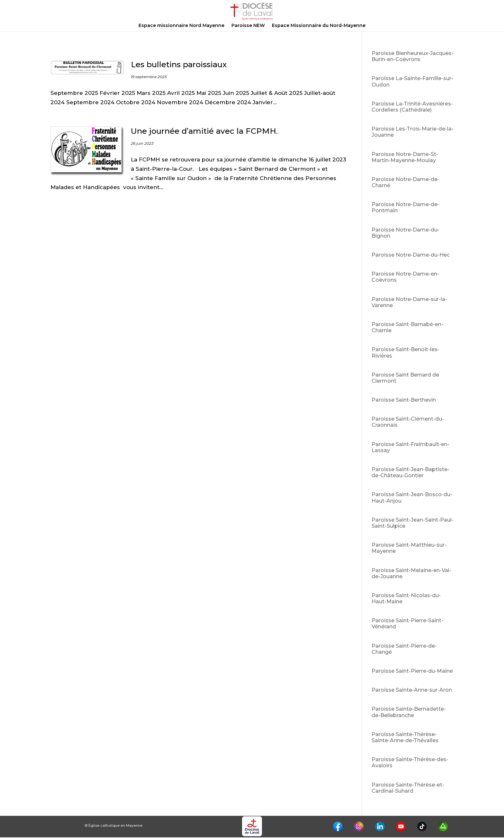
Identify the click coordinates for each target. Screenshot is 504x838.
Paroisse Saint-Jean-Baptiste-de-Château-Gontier (410, 472)
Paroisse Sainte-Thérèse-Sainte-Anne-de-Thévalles (405, 737)
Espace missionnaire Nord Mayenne (181, 26)
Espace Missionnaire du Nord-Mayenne (319, 26)
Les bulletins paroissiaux (179, 64)
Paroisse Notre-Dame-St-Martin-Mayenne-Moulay (405, 157)
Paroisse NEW (248, 26)
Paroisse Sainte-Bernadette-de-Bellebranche (409, 712)
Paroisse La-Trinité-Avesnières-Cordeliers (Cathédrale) (412, 107)
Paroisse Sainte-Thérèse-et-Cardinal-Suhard (408, 788)
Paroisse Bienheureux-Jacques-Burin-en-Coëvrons (413, 56)
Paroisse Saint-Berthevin (404, 400)
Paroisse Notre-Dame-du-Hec (411, 255)
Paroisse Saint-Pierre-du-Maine (412, 671)
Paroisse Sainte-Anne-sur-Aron (412, 690)
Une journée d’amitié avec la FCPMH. (204, 131)
